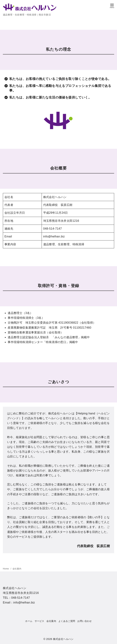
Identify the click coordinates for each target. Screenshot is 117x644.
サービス (39, 621)
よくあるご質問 (67, 621)
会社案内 (17, 569)
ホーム (29, 621)
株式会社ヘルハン (63, 639)
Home (6, 569)
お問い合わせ (84, 621)
